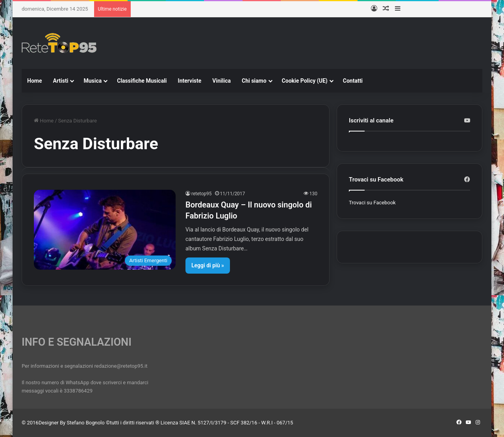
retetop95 (202, 194)
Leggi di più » (208, 265)
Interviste (190, 81)
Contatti (353, 81)
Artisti (60, 81)
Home (34, 81)
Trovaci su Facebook (372, 203)
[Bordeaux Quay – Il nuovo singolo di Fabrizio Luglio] (105, 230)
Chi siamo (254, 81)
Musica (93, 81)
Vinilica (221, 81)
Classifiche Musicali (142, 81)
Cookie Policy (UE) (305, 81)
